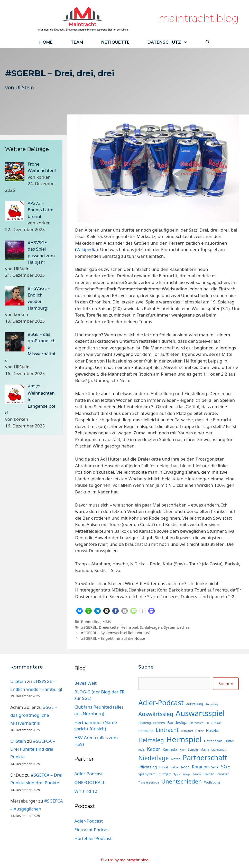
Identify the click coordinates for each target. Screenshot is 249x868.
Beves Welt (85, 683)
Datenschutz (172, 42)
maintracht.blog (199, 18)
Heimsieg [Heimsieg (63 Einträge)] (151, 740)
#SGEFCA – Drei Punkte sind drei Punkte (33, 749)
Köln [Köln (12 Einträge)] (183, 750)
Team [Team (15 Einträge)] (197, 774)
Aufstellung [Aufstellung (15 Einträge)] (195, 704)
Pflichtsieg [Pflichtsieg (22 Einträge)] (147, 767)
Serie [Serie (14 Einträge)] (215, 767)
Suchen (226, 684)
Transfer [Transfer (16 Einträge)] (222, 774)
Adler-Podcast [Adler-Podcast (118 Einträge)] (161, 703)
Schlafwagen (151, 627)
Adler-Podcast (89, 774)
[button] (80, 611)
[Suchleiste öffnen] (208, 42)
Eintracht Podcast (92, 830)
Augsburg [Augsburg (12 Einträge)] (212, 704)
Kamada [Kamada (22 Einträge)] (170, 749)
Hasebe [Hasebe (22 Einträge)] (213, 730)
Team (77, 42)
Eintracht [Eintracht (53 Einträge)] (167, 730)
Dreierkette (109, 627)
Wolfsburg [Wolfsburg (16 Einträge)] (212, 782)
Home (46, 42)
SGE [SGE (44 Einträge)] (225, 766)
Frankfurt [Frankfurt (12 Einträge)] (187, 731)
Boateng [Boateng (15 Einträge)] (144, 723)
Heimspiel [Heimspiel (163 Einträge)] (184, 739)
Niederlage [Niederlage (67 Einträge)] (153, 758)
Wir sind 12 (86, 791)
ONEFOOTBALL (90, 782)
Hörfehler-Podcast (93, 838)
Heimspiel (129, 627)
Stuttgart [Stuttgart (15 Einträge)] (164, 774)
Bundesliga (91, 622)
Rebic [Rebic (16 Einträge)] (174, 767)
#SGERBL (89, 627)
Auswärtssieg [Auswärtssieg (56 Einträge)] (156, 714)
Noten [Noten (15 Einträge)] (176, 759)
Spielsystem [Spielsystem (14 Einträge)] (147, 774)
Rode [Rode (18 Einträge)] (185, 767)
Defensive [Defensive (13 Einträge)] (196, 723)
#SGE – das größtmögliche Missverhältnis (34, 715)
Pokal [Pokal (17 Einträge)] (164, 767)
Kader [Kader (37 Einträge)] (154, 749)
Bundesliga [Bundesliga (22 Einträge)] (177, 722)
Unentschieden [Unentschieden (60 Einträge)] (182, 781)
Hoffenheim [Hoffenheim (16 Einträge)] (213, 741)
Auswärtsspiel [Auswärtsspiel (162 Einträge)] (200, 713)
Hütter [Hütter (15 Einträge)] (229, 741)
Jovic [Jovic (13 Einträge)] (141, 750)
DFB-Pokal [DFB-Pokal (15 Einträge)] (213, 723)
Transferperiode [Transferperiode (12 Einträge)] (149, 783)
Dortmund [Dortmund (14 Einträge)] (146, 731)
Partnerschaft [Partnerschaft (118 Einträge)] (205, 757)
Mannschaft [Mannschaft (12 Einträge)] (219, 750)
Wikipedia (86, 249)
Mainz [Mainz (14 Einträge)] (205, 749)
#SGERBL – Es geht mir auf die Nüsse (113, 638)
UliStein (25, 87)
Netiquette (115, 42)
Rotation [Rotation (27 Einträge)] (200, 767)
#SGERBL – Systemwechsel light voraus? (116, 633)
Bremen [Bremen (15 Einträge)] (159, 723)
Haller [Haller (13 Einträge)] (199, 731)
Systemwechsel (177, 627)
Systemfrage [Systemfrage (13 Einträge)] (182, 774)
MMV (107, 622)
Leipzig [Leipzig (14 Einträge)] (193, 749)
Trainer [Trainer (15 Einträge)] (208, 774)
